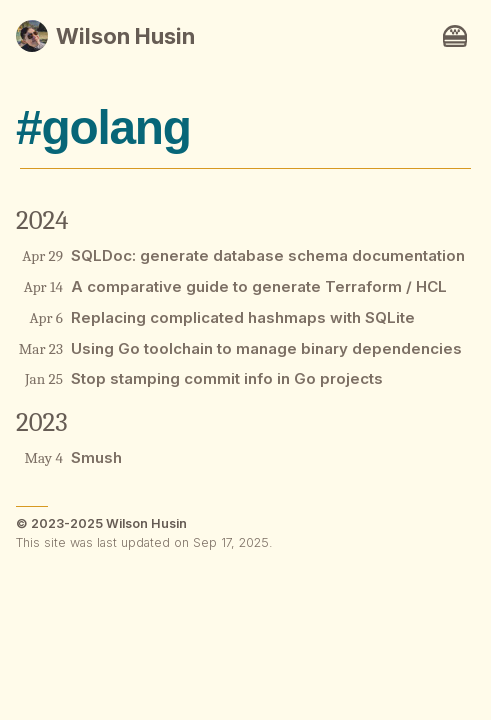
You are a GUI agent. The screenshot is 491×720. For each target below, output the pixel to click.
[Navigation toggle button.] (455, 36)
